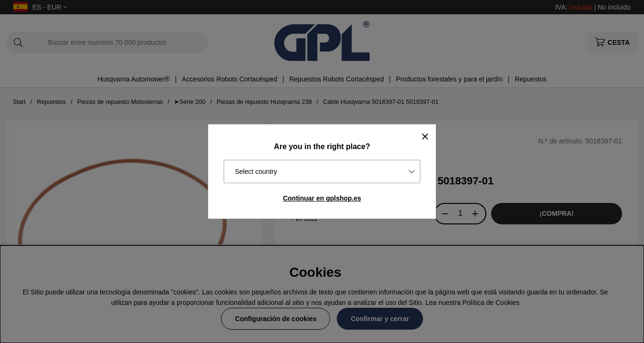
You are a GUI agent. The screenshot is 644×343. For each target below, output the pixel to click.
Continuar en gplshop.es (322, 198)
